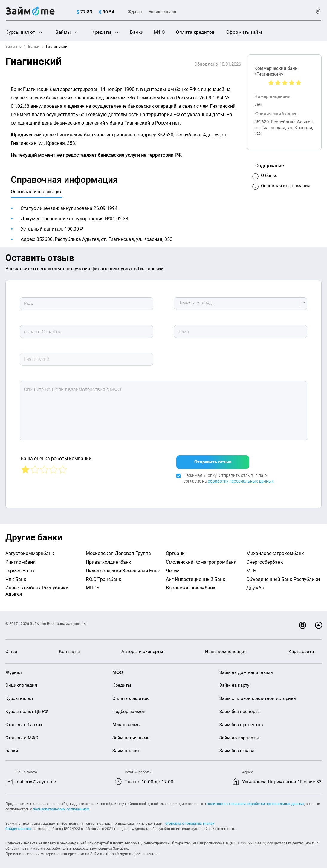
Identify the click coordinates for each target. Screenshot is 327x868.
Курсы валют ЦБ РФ (27, 708)
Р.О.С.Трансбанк (104, 576)
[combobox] (241, 304)
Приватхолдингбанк (109, 559)
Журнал (135, 11)
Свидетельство (18, 825)
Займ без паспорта (240, 708)
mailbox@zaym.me (36, 778)
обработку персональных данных (241, 478)
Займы (67, 32)
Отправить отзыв (213, 459)
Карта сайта (301, 648)
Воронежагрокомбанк (191, 584)
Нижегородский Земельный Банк (123, 567)
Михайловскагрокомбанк (275, 550)
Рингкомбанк (20, 559)
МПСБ (93, 584)
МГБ (251, 567)
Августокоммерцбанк (30, 550)
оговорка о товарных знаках (190, 820)
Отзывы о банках (24, 721)
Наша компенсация (226, 648)
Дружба (255, 584)
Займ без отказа (237, 747)
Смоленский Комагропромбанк (201, 559)
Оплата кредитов (195, 32)
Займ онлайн (126, 747)
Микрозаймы (127, 721)
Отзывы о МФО (22, 734)
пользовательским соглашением (61, 806)
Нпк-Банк (16, 576)
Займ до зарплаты (239, 734)
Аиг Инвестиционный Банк (196, 576)
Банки (137, 32)
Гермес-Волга (20, 567)
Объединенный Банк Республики (283, 576)
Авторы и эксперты (142, 648)
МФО (159, 32)
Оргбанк (175, 550)
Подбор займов (129, 708)
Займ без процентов (241, 721)
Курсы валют (24, 32)
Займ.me (13, 46)
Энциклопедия (162, 11)
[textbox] (239, 304)
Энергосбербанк (265, 559)
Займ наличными (131, 734)
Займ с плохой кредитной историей (258, 695)
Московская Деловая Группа (118, 550)
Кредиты (105, 32)
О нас (11, 648)
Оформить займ (244, 32)
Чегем (173, 567)
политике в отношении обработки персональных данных (256, 800)
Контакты (69, 648)
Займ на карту (234, 682)
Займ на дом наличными (246, 669)
